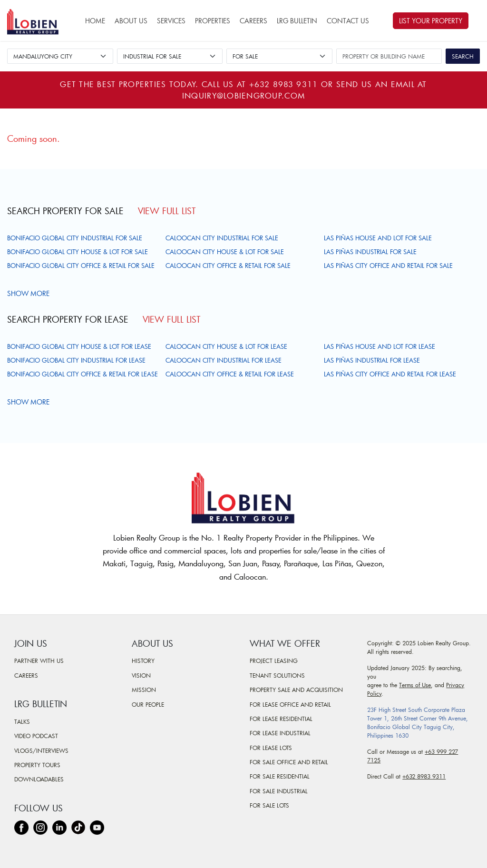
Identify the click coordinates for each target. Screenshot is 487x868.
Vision (141, 675)
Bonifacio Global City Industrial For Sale (75, 238)
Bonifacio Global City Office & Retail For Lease (83, 374)
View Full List (167, 211)
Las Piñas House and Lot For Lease (380, 346)
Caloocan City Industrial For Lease (224, 360)
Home (95, 21)
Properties (213, 21)
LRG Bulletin (297, 21)
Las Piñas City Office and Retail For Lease (390, 374)
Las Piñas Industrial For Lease (372, 360)
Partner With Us (39, 661)
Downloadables (39, 779)
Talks (22, 721)
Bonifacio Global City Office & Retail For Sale (81, 266)
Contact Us (348, 21)
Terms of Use (415, 685)
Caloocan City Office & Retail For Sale (228, 266)
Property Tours (37, 765)
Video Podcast (36, 736)
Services (171, 21)
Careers (253, 21)
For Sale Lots (269, 805)
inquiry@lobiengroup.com (243, 95)
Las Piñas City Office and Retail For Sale (388, 266)
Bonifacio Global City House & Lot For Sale (78, 252)
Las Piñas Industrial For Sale (370, 252)
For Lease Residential (281, 719)
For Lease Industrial (280, 733)
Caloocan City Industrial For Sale (222, 238)
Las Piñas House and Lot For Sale (378, 238)
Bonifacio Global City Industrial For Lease (76, 360)
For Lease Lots (271, 748)
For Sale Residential (280, 776)
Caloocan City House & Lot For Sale (225, 252)
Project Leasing (274, 661)
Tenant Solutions (277, 675)
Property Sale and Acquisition (296, 690)
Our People (148, 704)
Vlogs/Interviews (41, 750)
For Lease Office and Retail (290, 704)
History (143, 661)
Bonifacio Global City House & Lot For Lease (79, 346)
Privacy (455, 685)
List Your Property (431, 21)
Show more (29, 293)
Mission (144, 690)
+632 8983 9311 (284, 84)
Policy (374, 693)
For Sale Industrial (279, 791)
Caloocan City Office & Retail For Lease (230, 374)
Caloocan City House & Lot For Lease (226, 346)
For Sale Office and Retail (289, 762)
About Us (131, 21)
